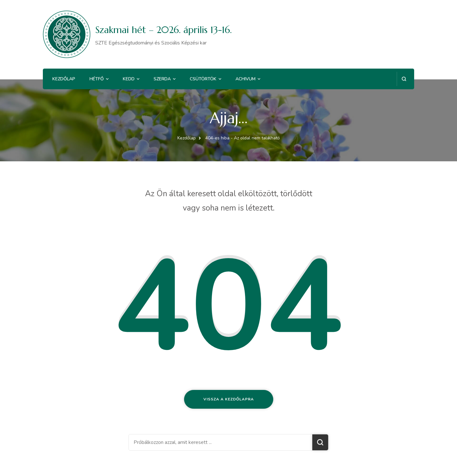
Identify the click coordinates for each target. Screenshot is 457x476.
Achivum (245, 79)
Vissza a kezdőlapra (229, 399)
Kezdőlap (64, 79)
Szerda (162, 79)
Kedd (129, 79)
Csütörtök (203, 79)
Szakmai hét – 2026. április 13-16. (163, 30)
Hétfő (97, 79)
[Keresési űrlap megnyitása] (404, 79)
